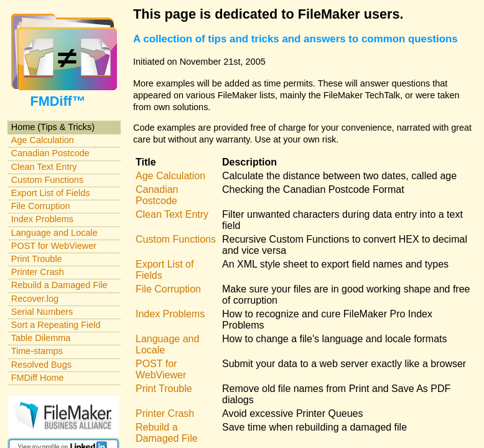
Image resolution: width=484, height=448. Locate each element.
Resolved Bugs (41, 365)
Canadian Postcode (50, 153)
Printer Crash (38, 272)
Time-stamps (37, 351)
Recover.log (35, 299)
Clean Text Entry (44, 167)
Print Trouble (37, 259)
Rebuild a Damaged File (59, 285)
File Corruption (41, 206)
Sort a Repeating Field (56, 325)
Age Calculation (43, 140)
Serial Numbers (42, 312)
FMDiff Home (38, 378)
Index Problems (42, 219)
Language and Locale (54, 233)
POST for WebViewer (54, 246)
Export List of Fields (51, 193)
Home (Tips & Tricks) (53, 127)
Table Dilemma (41, 338)
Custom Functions (47, 180)
